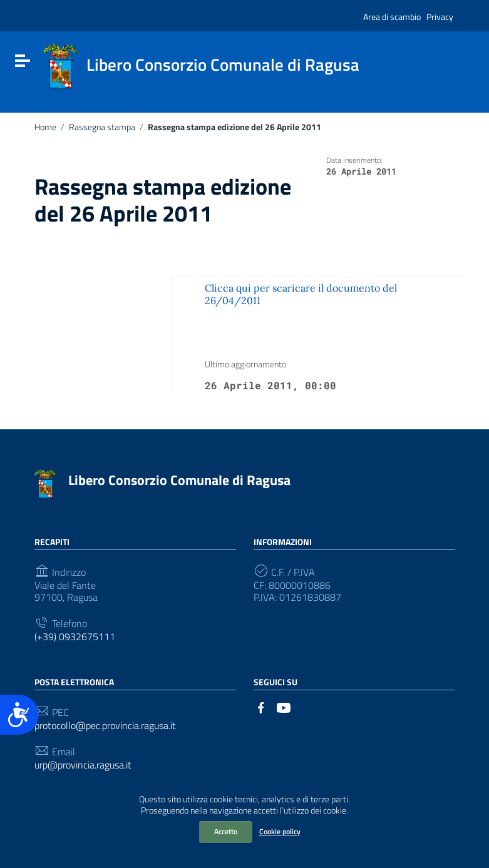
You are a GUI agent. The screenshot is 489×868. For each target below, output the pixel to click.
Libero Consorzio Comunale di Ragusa (179, 480)
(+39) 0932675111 (75, 637)
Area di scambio (392, 17)
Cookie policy (280, 831)
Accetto (226, 831)
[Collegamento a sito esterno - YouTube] (284, 707)
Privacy (440, 17)
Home (45, 127)
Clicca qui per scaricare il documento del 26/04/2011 (301, 294)
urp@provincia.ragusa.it (83, 765)
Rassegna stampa (102, 127)
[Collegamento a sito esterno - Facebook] (261, 707)
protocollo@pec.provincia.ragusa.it (105, 726)
